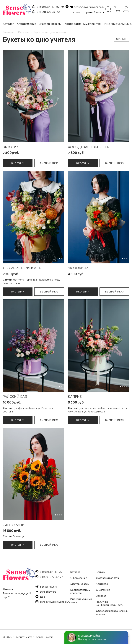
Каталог (8, 24)
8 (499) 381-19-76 (48, 7)
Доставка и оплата (107, 578)
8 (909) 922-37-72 (48, 12)
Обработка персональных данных (112, 612)
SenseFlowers (48, 587)
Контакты (102, 584)
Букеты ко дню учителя (50, 32)
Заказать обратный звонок (88, 12)
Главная (8, 32)
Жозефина (78, 268)
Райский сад (15, 396)
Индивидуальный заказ (81, 600)
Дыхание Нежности (22, 268)
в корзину (18, 163)
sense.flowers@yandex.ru (89, 7)
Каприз (75, 396)
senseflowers (48, 592)
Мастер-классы (50, 24)
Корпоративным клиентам (83, 24)
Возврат (101, 596)
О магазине (103, 590)
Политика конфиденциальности (110, 603)
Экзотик (11, 147)
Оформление (27, 24)
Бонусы (101, 572)
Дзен (43, 597)
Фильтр (122, 39)
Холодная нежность (88, 147)
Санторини (14, 525)
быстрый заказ (49, 163)
